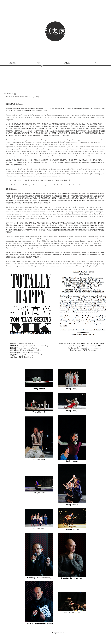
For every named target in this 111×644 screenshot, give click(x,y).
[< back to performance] (56, 633)
